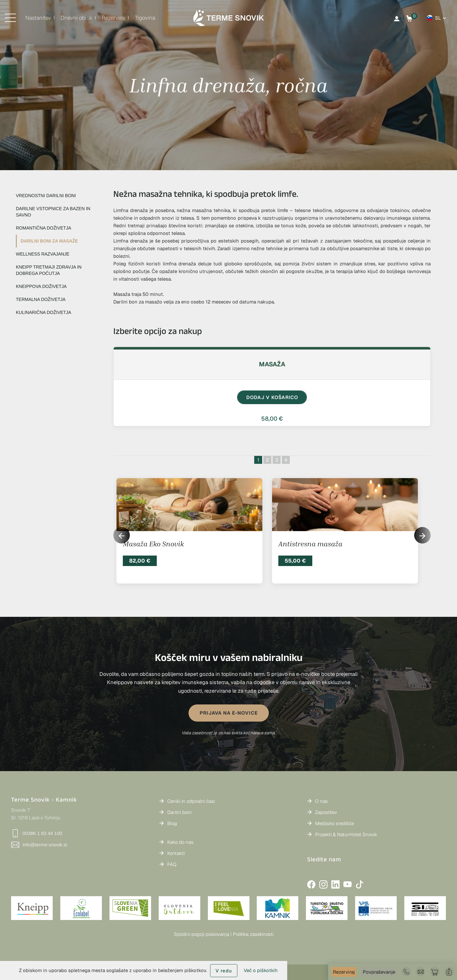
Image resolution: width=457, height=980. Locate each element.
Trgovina (145, 18)
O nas (321, 801)
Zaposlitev (326, 812)
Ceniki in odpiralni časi (191, 801)
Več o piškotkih (261, 970)
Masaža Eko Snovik (153, 544)
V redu (224, 971)
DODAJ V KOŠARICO (272, 397)
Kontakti (176, 853)
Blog (172, 823)
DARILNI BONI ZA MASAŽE (49, 241)
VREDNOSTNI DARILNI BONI (46, 196)
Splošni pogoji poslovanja (202, 934)
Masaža (272, 364)
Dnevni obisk (76, 18)
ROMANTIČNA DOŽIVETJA (43, 228)
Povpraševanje (379, 972)
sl (438, 18)
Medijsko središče (334, 823)
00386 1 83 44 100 (37, 833)
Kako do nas (180, 842)
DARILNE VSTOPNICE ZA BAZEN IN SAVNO (53, 212)
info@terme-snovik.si (39, 845)
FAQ (172, 864)
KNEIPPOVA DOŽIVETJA (41, 286)
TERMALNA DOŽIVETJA (41, 299)
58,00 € (272, 419)
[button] (422, 535)
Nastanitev (38, 18)
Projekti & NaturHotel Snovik (346, 834)
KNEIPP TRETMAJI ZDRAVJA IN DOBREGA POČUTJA (49, 270)
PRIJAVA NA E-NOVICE (229, 713)
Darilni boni (179, 812)
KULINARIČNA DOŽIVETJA (43, 312)
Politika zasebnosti (253, 934)
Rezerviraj (344, 972)
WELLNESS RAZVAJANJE (43, 254)
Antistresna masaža (310, 544)
